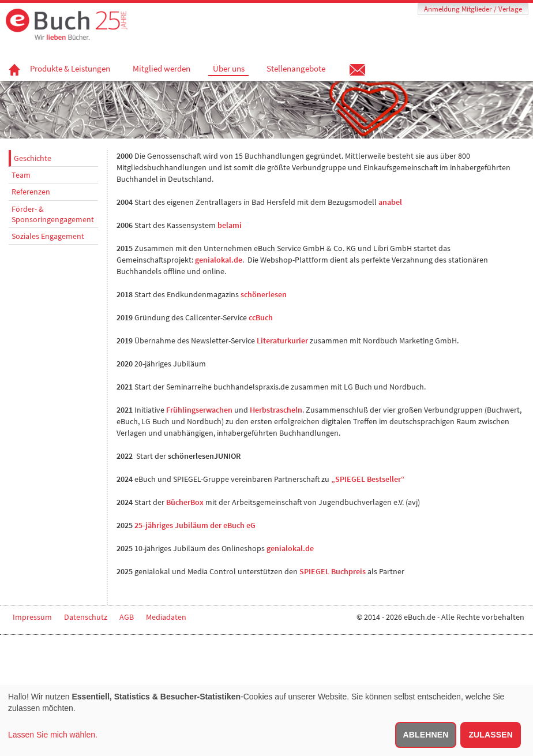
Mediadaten (166, 617)
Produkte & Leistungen (70, 69)
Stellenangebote (296, 69)
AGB (127, 617)
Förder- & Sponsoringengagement (53, 214)
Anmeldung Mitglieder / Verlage (473, 9)
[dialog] (266, 721)
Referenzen (31, 192)
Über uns (229, 69)
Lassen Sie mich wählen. (53, 735)
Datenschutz (86, 617)
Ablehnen (426, 735)
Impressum (32, 617)
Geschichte (33, 158)
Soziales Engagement (48, 236)
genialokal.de (290, 548)
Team (21, 175)
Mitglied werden (162, 69)
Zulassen (491, 735)
